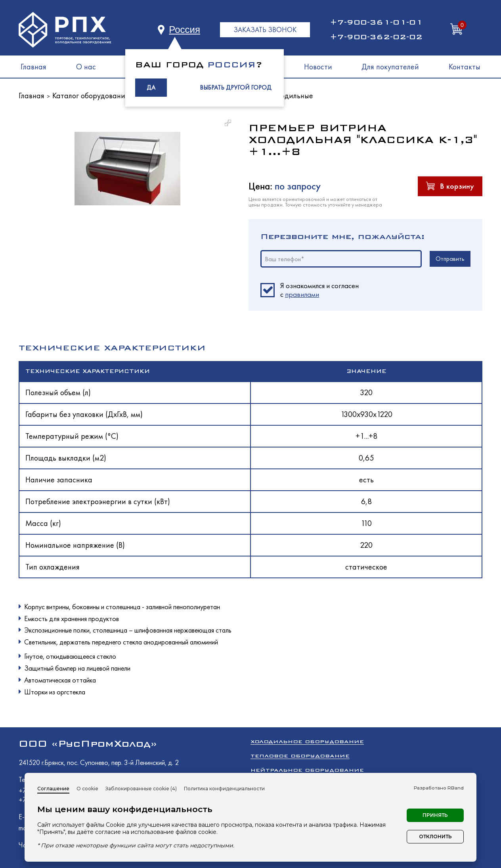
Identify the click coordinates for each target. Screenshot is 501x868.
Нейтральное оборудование (307, 770)
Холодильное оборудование (307, 741)
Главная (33, 67)
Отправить (450, 259)
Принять (435, 815)
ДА (151, 87)
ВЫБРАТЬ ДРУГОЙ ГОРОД (236, 87)
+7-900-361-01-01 (376, 22)
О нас (86, 67)
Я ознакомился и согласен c (319, 290)
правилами (302, 294)
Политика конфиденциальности (224, 789)
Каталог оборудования (91, 96)
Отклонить (435, 836)
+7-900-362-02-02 (376, 37)
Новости (318, 67)
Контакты (465, 67)
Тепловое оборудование (300, 756)
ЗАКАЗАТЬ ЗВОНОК (265, 30)
